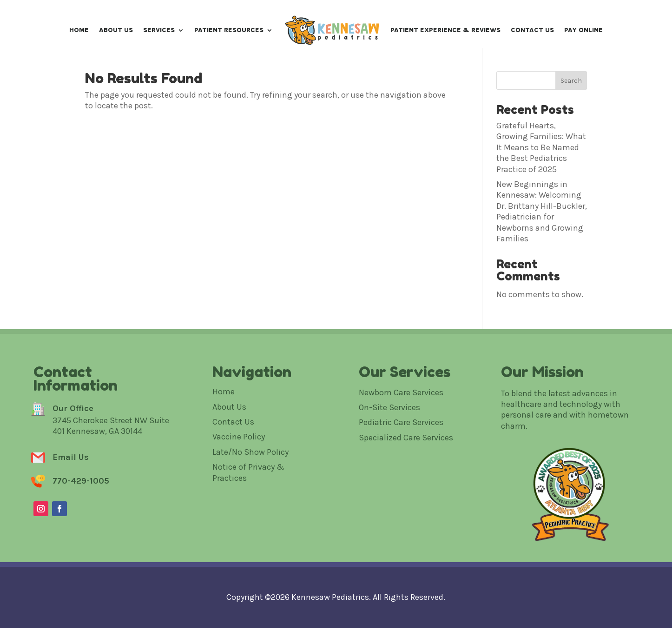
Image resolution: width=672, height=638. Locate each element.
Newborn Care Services (401, 423)
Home (79, 30)
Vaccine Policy (239, 468)
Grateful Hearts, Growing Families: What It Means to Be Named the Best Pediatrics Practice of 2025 (541, 179)
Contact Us (532, 30)
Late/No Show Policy (250, 483)
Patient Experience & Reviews (445, 30)
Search (571, 111)
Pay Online (583, 30)
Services (159, 30)
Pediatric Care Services (401, 453)
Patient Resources (229, 30)
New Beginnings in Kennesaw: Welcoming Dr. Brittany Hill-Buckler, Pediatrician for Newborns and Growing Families (542, 243)
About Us (116, 30)
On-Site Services (389, 439)
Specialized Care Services (406, 469)
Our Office (73, 439)
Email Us (71, 488)
